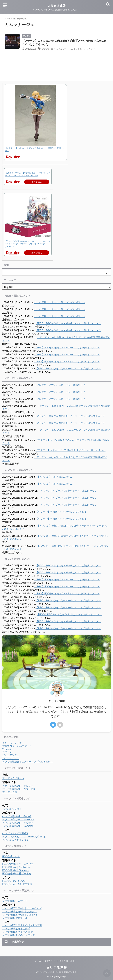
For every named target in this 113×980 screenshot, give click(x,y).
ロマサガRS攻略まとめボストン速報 (22, 926)
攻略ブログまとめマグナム (17, 747)
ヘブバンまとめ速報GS (15, 834)
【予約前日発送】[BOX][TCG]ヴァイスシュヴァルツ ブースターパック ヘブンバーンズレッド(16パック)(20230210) (28, 244)
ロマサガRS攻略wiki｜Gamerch (20, 915)
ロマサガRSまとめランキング (19, 935)
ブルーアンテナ (11, 756)
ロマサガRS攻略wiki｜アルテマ (19, 912)
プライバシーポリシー (69, 961)
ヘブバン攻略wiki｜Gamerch (18, 826)
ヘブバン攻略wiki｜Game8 (17, 817)
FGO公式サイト (11, 857)
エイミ (57, 49)
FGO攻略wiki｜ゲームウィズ (18, 864)
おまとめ (7, 753)
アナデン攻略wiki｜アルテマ (18, 786)
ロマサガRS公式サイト (15, 901)
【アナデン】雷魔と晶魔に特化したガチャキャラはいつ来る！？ (70, 416)
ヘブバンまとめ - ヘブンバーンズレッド (24, 837)
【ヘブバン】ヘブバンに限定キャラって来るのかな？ (68, 491)
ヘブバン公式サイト (13, 809)
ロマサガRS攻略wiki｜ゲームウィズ (22, 909)
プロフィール (50, 961)
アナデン (47, 49)
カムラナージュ (70, 49)
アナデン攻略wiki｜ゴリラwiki (19, 789)
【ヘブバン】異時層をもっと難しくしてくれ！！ (62, 512)
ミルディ (101, 49)
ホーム (38, 961)
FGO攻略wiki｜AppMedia (16, 868)
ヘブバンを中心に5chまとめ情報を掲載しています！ (56, 973)
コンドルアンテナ (12, 743)
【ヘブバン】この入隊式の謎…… (55, 477)
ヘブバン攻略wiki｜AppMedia (18, 820)
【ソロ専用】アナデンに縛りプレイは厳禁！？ (60, 303)
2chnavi (6, 750)
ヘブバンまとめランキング (17, 840)
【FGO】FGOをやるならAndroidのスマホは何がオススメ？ (68, 324)
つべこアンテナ (11, 759)
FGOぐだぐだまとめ (13, 881)
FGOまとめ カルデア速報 (17, 885)
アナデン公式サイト (13, 779)
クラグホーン (87, 49)
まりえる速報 (56, 968)
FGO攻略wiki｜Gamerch (16, 871)
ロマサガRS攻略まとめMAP (18, 932)
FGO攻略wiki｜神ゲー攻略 (17, 874)
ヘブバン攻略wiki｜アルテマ (18, 823)
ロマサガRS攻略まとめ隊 (16, 929)
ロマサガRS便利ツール (15, 918)
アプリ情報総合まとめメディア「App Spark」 (28, 762)
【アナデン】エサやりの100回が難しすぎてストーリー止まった (71, 451)
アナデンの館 (10, 793)
